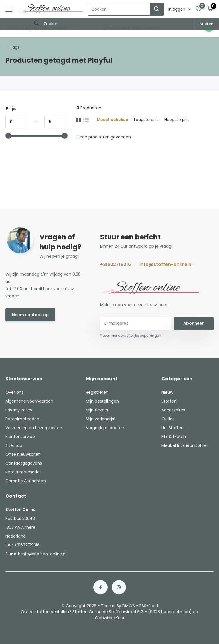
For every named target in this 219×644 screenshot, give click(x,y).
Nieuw (167, 392)
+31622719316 (115, 264)
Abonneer (194, 323)
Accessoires (173, 410)
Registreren (97, 392)
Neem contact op (30, 315)
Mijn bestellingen (102, 401)
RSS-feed (149, 606)
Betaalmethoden (22, 419)
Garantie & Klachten (26, 481)
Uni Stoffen (173, 428)
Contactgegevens (24, 463)
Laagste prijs (146, 120)
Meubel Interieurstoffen (185, 445)
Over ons (14, 392)
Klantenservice (20, 437)
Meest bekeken (112, 120)
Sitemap (14, 445)
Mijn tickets (97, 410)
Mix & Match (174, 437)
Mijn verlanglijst (101, 419)
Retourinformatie (23, 472)
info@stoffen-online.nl (166, 264)
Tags (15, 47)
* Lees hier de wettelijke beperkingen (131, 335)
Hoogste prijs (177, 120)
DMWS (129, 606)
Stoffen (169, 401)
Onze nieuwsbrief (23, 454)
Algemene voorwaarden (29, 401)
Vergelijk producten (105, 428)
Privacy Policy (19, 410)
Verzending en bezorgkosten (34, 428)
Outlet (168, 419)
